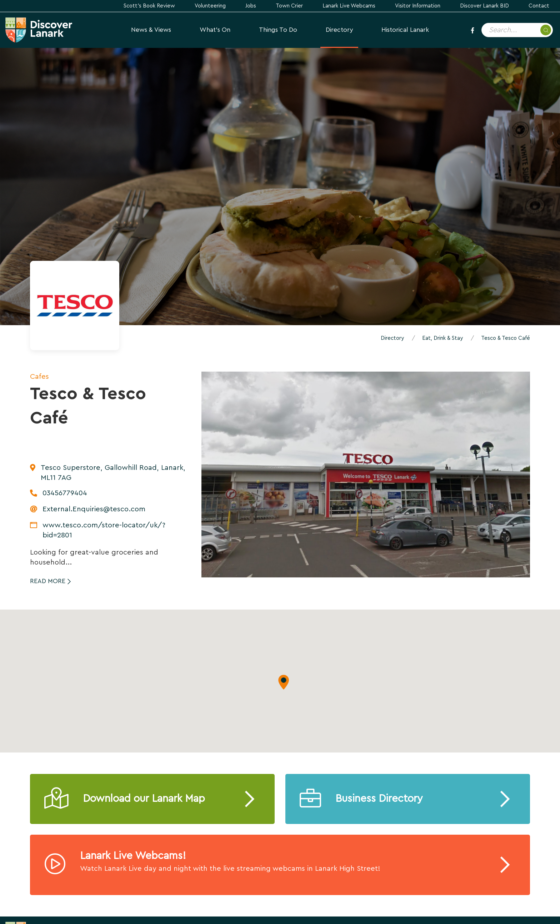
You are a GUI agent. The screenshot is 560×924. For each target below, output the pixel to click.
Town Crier (289, 6)
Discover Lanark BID (484, 6)
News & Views (151, 30)
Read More (48, 581)
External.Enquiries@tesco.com (94, 509)
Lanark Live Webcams (349, 6)
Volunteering (210, 6)
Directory (339, 30)
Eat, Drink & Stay (442, 338)
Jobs (251, 6)
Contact (539, 6)
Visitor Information (418, 6)
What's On (215, 30)
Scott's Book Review (149, 6)
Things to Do (278, 30)
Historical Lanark (405, 30)
